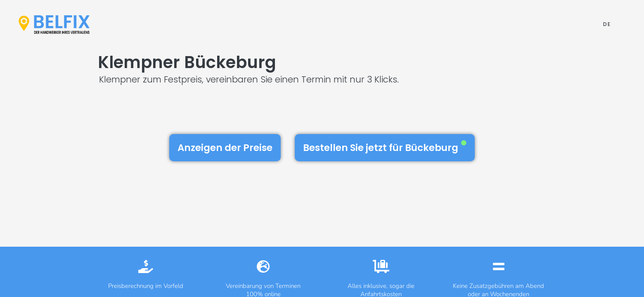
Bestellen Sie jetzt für (385, 147)
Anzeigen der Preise (225, 148)
